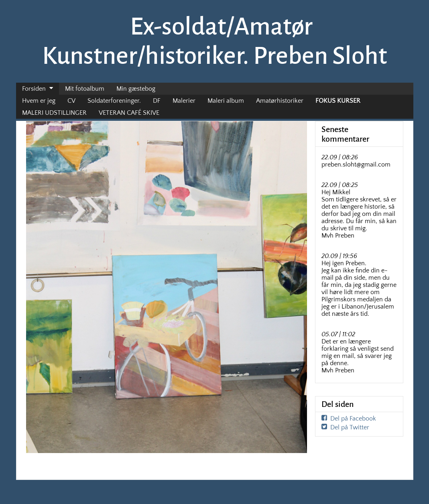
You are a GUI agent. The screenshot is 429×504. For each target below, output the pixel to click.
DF (157, 101)
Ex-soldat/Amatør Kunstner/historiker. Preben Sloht (215, 41)
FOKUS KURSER (338, 101)
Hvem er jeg (39, 101)
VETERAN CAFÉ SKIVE (129, 113)
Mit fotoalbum (85, 89)
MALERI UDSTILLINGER (54, 113)
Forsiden (34, 89)
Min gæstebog (136, 89)
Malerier (184, 101)
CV (71, 101)
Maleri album (226, 101)
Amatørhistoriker (280, 101)
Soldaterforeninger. (114, 101)
